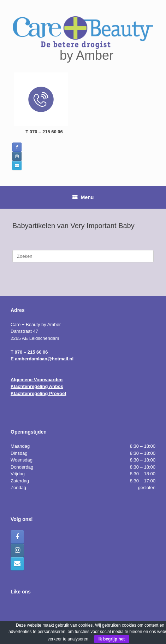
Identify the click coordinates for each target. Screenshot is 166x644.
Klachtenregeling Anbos (37, 386)
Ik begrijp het (112, 639)
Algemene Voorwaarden (37, 380)
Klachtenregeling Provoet (38, 393)
